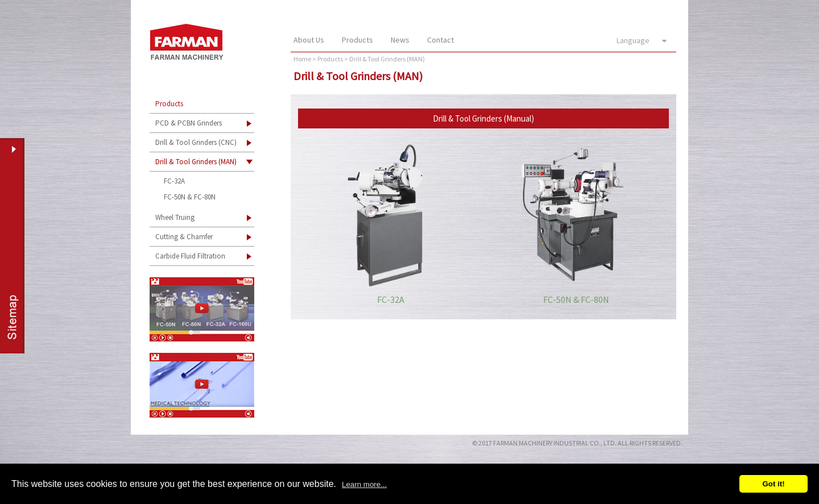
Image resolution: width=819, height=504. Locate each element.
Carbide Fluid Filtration (190, 256)
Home (302, 59)
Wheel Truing (175, 217)
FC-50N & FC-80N (190, 197)
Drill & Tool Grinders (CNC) (196, 142)
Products (357, 40)
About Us (309, 40)
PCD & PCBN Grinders (189, 123)
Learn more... (364, 484)
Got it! (773, 484)
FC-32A (174, 181)
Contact (440, 40)
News (400, 40)
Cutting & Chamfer (184, 237)
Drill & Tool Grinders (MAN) (196, 162)
